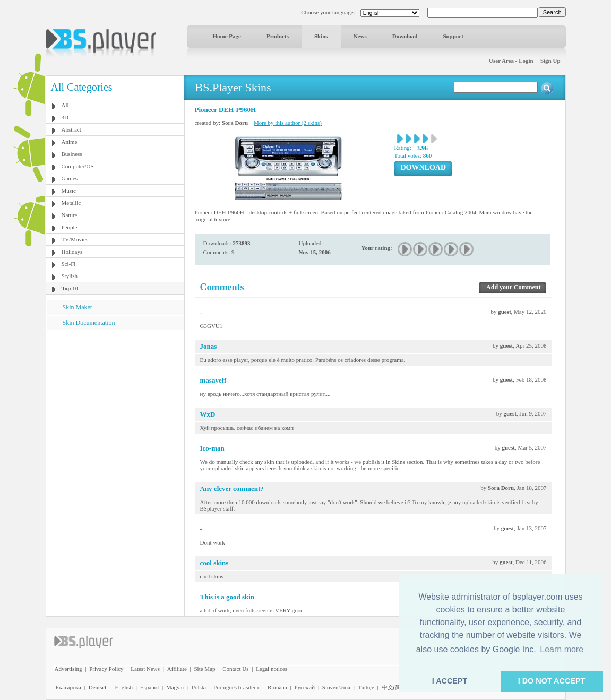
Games (70, 178)
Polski (199, 687)
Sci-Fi (69, 264)
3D (65, 117)
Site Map (204, 669)
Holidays (72, 252)
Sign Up (550, 61)
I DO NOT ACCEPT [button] (552, 681)
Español (149, 687)
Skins (321, 36)
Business (72, 154)
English (124, 687)
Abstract (71, 129)
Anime (70, 142)
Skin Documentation (89, 323)
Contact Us (235, 669)
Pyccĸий (304, 687)
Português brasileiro (237, 687)
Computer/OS (78, 166)
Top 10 (70, 288)
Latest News (145, 669)
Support (453, 36)
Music (69, 191)
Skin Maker (78, 307)
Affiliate (177, 669)
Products (278, 36)
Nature (70, 215)
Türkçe (366, 687)
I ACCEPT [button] (450, 681)
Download (405, 36)
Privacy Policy (106, 669)
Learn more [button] (562, 649)
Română (277, 687)
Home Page (227, 36)
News (360, 36)
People (70, 227)
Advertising (68, 669)
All (65, 105)
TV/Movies (75, 239)
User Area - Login (511, 61)
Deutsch (98, 687)
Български (69, 687)
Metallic (71, 203)
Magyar (175, 687)
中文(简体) (395, 687)
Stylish (70, 276)
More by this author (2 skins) (288, 123)
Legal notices (272, 669)
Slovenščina (336, 687)
